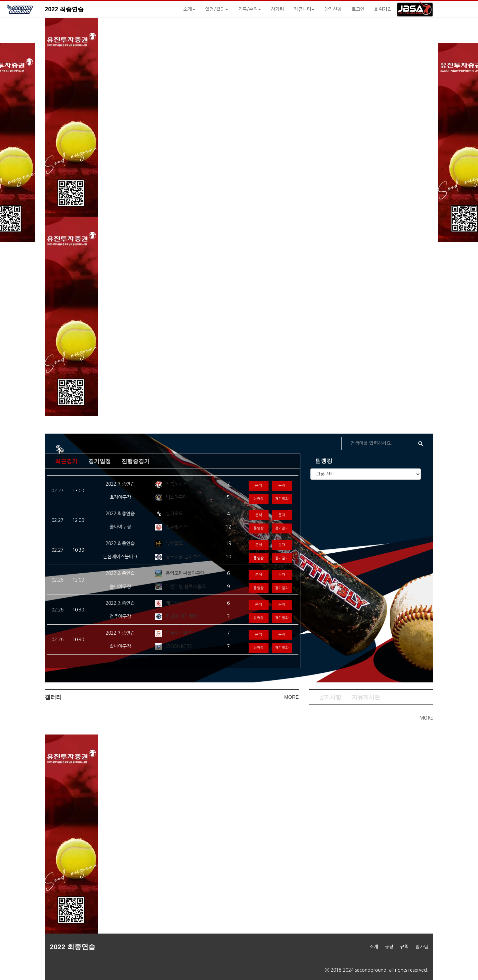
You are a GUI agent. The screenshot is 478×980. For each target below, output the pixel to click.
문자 (282, 486)
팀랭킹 (324, 461)
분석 (259, 486)
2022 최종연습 (64, 9)
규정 (389, 947)
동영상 (259, 499)
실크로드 (174, 514)
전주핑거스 (176, 527)
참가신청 (333, 9)
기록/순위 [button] (249, 9)
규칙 (404, 947)
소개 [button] (189, 9)
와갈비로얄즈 (179, 633)
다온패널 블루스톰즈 (186, 587)
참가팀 (277, 9)
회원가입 (383, 9)
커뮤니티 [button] (304, 9)
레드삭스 (174, 603)
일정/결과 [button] (217, 9)
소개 (374, 947)
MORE (291, 697)
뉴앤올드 (174, 543)
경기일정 (100, 461)
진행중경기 (136, 461)
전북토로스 (176, 484)
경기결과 (282, 499)
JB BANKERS (179, 646)
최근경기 (66, 461)
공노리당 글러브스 (184, 557)
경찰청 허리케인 (181, 616)
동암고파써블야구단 (185, 573)
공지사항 (330, 697)
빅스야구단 (176, 497)
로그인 (358, 9)
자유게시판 (366, 697)
